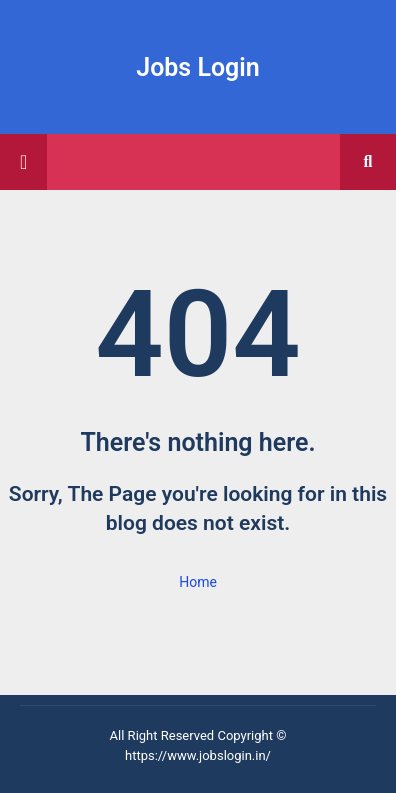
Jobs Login (198, 67)
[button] (368, 162)
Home (198, 582)
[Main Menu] (23, 162)
